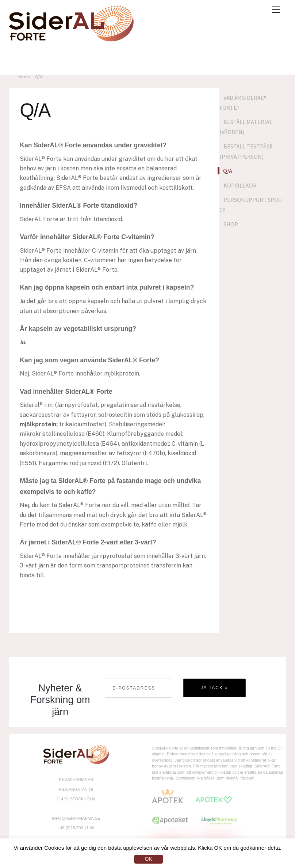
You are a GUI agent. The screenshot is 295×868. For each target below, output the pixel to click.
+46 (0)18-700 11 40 (76, 828)
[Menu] (276, 10)
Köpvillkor (240, 185)
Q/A (228, 171)
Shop (231, 224)
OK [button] (148, 859)
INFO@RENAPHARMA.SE (76, 818)
